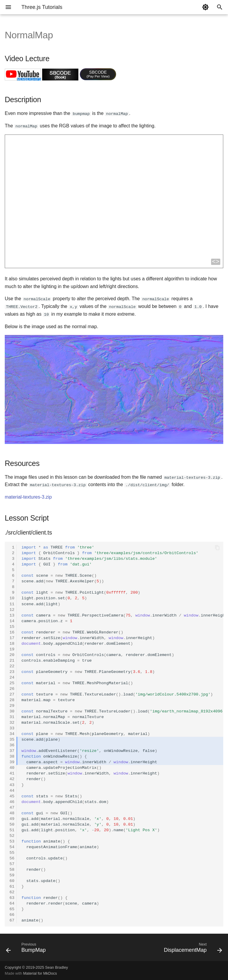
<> (216, 262)
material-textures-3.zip (28, 497)
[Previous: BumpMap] (27, 949)
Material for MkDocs (40, 973)
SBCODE (98, 74)
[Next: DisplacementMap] (192, 949)
